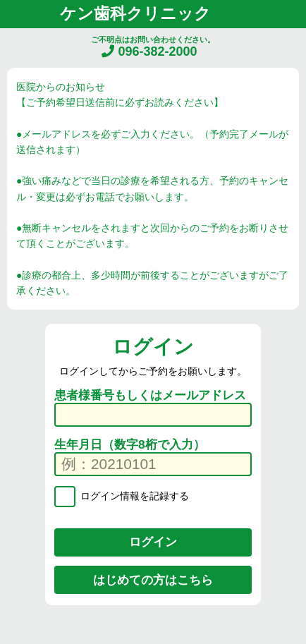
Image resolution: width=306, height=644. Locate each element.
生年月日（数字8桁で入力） (130, 444)
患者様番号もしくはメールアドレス (150, 395)
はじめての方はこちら (153, 580)
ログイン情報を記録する (133, 495)
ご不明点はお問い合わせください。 (153, 47)
